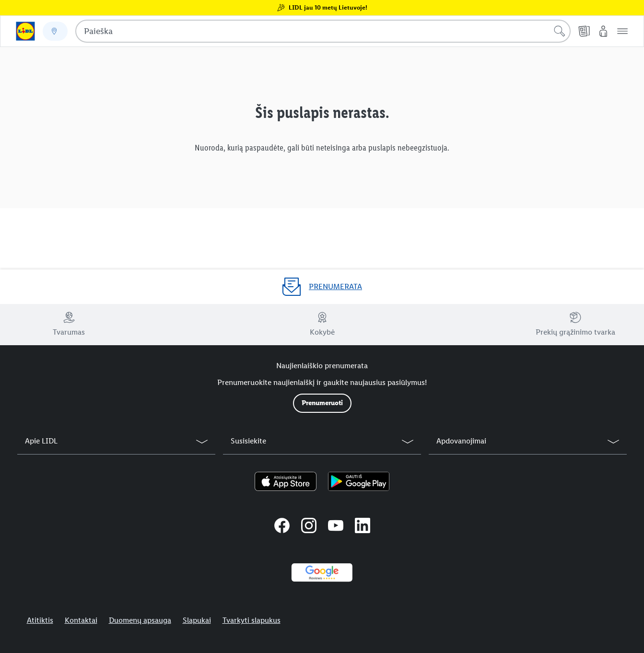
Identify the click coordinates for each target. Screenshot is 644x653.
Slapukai (197, 620)
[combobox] (323, 31)
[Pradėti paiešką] (560, 31)
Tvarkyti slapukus (252, 620)
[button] (622, 31)
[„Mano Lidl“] (603, 31)
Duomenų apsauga (140, 620)
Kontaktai (81, 620)
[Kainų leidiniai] (584, 31)
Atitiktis (40, 620)
